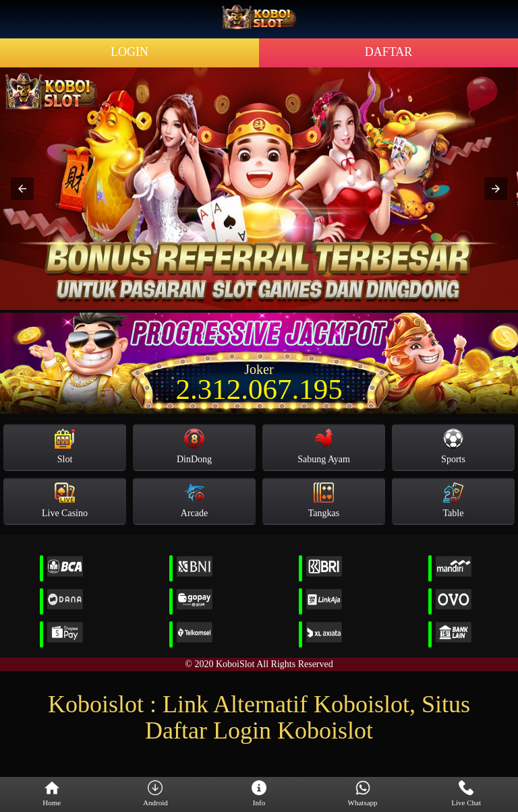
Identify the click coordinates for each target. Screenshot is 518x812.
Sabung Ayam (324, 446)
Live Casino (65, 500)
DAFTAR (389, 52)
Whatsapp (363, 794)
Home (52, 794)
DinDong (194, 446)
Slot (65, 446)
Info (259, 794)
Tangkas (324, 500)
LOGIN (129, 52)
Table (454, 500)
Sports (453, 446)
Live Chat (466, 794)
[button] (22, 189)
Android (155, 794)
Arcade (194, 500)
